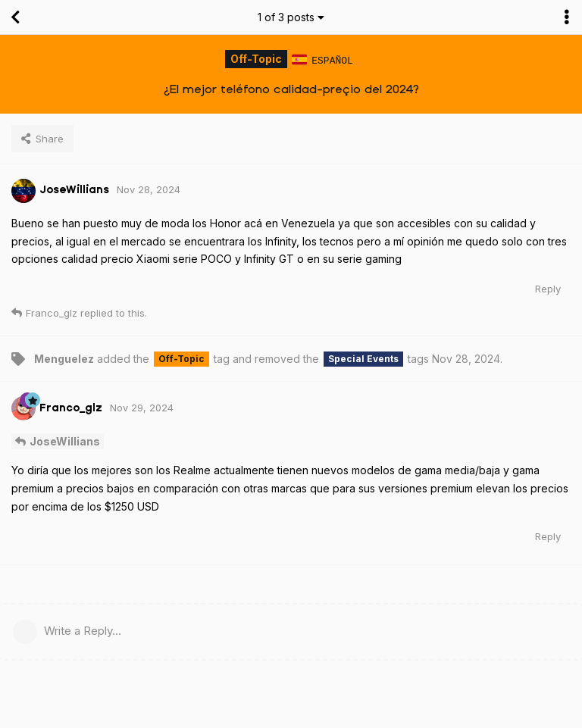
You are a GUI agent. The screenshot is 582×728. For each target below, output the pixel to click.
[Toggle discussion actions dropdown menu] (567, 17)
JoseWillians (65, 441)
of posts (291, 17)
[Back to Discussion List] (15, 17)
